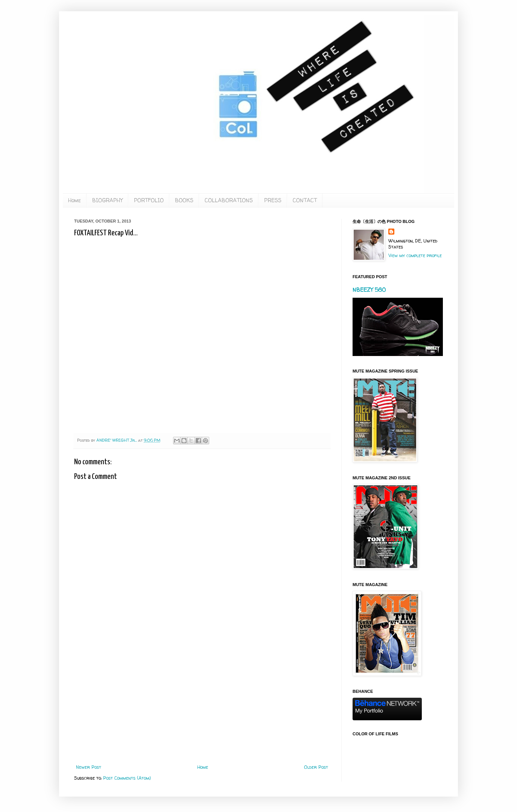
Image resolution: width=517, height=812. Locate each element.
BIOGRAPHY (107, 200)
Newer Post (89, 767)
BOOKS (184, 200)
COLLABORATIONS (229, 200)
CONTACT (305, 200)
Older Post (316, 767)
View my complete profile (415, 255)
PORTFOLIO (149, 200)
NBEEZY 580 (369, 290)
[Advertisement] (202, 703)
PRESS (273, 200)
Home (75, 200)
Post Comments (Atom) (127, 778)
